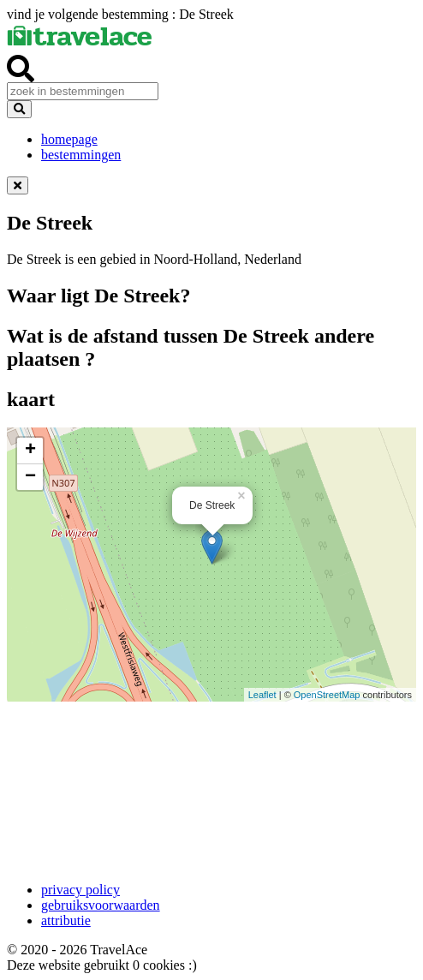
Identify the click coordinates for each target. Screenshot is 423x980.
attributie (66, 920)
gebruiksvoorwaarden (101, 905)
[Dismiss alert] (18, 185)
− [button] (30, 477)
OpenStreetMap (327, 695)
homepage (69, 139)
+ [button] (30, 451)
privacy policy (80, 890)
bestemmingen (81, 155)
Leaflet (262, 695)
